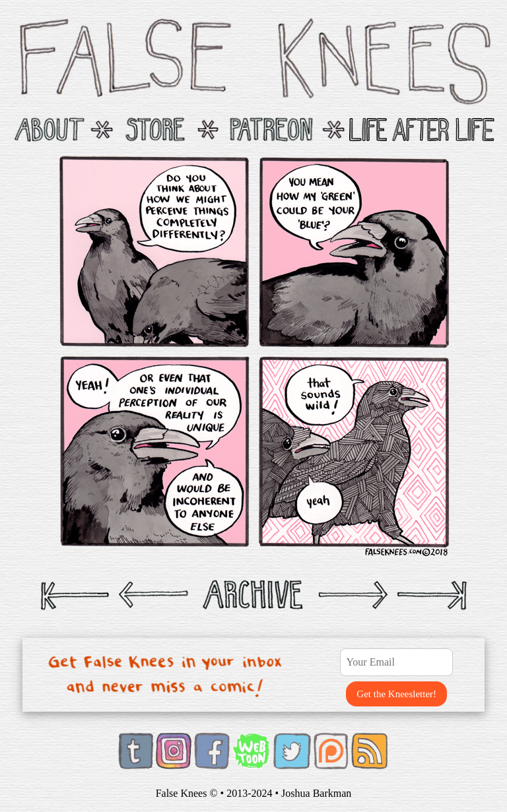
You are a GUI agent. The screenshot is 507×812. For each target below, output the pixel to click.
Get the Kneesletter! (396, 694)
